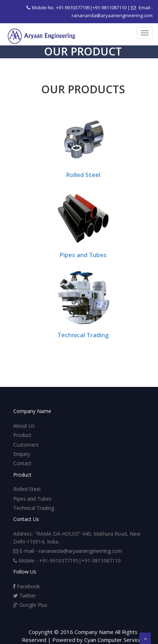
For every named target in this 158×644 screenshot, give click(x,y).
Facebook (27, 586)
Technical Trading (83, 335)
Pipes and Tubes (83, 255)
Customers (26, 445)
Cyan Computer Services (114, 640)
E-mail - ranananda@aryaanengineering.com (68, 551)
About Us (24, 426)
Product (22, 435)
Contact (22, 463)
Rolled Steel (83, 175)
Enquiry (22, 454)
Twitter (25, 596)
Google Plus (30, 605)
